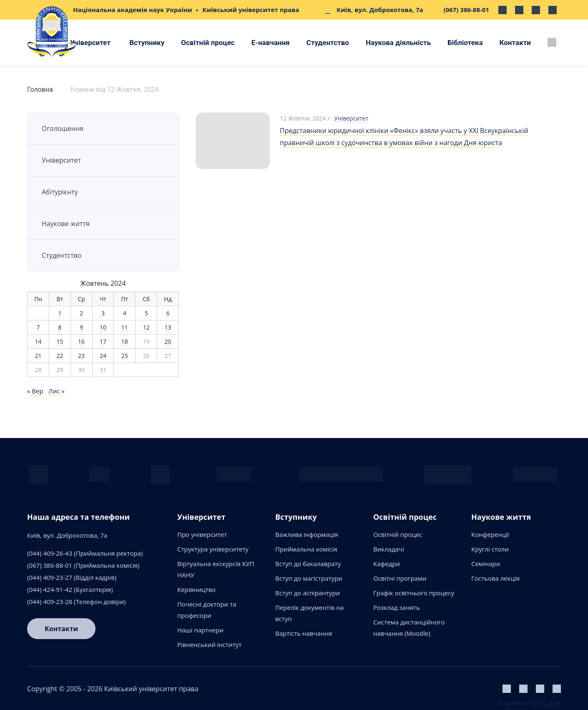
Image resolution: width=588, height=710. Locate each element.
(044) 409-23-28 (50, 602)
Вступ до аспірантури (308, 593)
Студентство (328, 43)
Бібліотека (465, 43)
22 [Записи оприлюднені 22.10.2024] (60, 356)
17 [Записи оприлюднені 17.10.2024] (103, 341)
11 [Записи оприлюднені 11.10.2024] (125, 327)
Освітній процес (208, 43)
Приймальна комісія (306, 549)
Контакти (515, 43)
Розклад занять (397, 607)
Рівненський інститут (209, 645)
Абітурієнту (60, 192)
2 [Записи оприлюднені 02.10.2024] (81, 313)
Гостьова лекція (495, 578)
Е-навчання (271, 43)
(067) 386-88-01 (466, 10)
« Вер (35, 391)
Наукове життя (66, 224)
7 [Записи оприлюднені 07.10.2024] (38, 327)
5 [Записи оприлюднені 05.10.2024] (146, 313)
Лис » (57, 391)
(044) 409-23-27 (50, 577)
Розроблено (529, 703)
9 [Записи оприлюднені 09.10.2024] (81, 327)
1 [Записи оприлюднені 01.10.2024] (60, 313)
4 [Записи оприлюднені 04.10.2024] (125, 313)
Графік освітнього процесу (414, 593)
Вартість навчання (304, 633)
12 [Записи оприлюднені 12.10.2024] (146, 327)
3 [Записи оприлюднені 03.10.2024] (103, 313)
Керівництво (196, 589)
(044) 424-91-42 (50, 589)
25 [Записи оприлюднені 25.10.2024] (125, 356)
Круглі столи (490, 549)
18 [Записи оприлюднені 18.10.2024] (125, 341)
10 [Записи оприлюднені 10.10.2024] (103, 327)
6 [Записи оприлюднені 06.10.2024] (168, 313)
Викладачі (389, 549)
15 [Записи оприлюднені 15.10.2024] (60, 341)
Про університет (202, 534)
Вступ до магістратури (309, 578)
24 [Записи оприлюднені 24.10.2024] (103, 356)
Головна (40, 89)
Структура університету (213, 549)
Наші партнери (200, 630)
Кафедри (387, 564)
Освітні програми (400, 578)
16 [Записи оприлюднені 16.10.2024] (81, 341)
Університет (90, 43)
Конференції (490, 534)
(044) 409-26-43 (50, 553)
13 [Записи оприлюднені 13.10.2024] (168, 327)
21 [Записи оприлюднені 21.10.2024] (38, 356)
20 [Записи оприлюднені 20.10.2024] (168, 341)
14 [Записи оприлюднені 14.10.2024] (38, 341)
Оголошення (63, 128)
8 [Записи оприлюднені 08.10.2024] (60, 327)
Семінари (486, 564)
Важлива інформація (307, 534)
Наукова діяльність (398, 43)
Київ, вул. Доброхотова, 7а (380, 10)
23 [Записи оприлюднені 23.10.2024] (81, 356)
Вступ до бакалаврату (308, 564)
